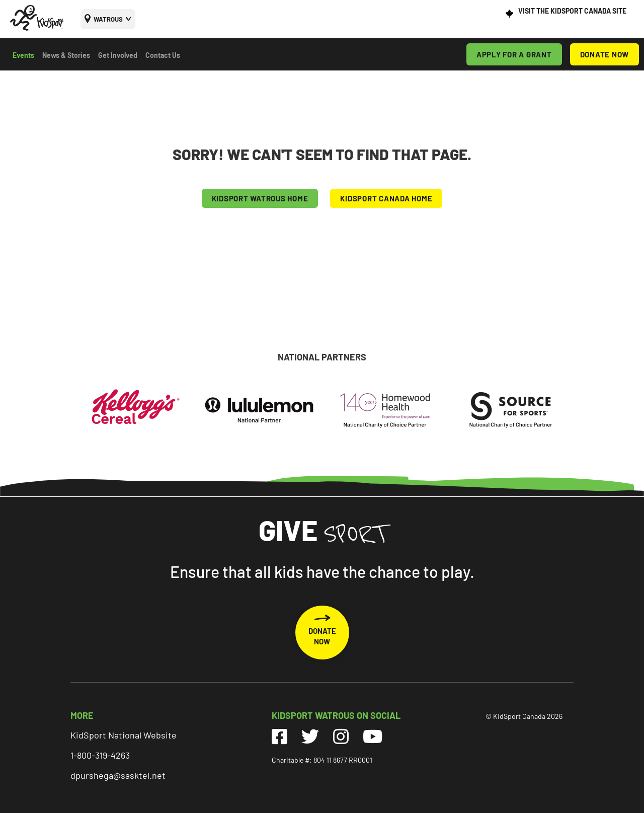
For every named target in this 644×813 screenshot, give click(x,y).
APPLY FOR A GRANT (514, 54)
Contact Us (163, 55)
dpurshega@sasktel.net (118, 775)
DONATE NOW (605, 54)
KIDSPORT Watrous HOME (260, 198)
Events (23, 55)
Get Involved (118, 55)
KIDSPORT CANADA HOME (386, 198)
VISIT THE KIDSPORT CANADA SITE (572, 11)
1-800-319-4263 (100, 755)
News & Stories (66, 55)
